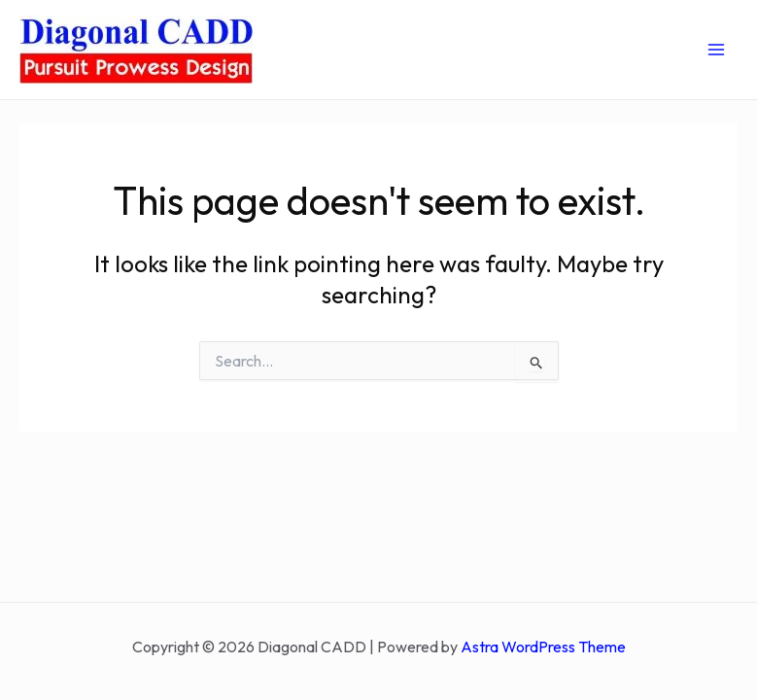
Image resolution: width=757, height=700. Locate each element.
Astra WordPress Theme (543, 647)
